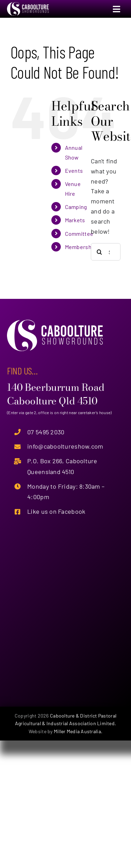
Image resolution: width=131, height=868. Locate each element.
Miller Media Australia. (78, 731)
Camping (76, 207)
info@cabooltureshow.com (65, 446)
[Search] (100, 252)
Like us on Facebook (56, 511)
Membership (81, 247)
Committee (79, 234)
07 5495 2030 (46, 432)
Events (74, 170)
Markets (75, 220)
